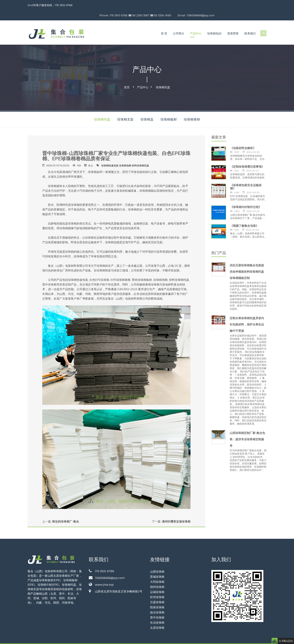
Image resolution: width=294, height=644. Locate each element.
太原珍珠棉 (157, 616)
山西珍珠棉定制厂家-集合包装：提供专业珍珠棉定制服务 (247, 428)
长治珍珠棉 (157, 611)
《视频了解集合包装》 (244, 215)
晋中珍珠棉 (157, 606)
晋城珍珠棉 (157, 565)
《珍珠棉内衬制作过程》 (246, 196)
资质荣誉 (233, 23)
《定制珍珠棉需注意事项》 (247, 155)
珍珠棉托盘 (163, 77)
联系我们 (250, 23)
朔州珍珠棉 (157, 576)
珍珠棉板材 (169, 108)
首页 (127, 77)
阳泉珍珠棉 (157, 596)
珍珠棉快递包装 (110, 154)
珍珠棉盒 (147, 108)
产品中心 (196, 23)
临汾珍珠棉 (157, 601)
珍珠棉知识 (214, 23)
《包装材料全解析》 (243, 137)
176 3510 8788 (101, 560)
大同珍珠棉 (157, 570)
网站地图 (262, 638)
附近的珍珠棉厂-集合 (66, 510)
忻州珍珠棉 (157, 586)
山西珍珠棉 (157, 560)
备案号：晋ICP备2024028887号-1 (237, 638)
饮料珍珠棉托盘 (140, 154)
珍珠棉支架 (125, 108)
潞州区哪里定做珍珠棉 (176, 510)
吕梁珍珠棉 (157, 591)
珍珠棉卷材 (192, 108)
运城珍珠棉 (157, 581)
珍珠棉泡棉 (125, 154)
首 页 (164, 23)
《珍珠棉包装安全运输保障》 (246, 176)
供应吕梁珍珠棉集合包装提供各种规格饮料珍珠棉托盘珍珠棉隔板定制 (247, 260)
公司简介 (179, 23)
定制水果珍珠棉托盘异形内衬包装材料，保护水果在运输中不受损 (247, 313)
